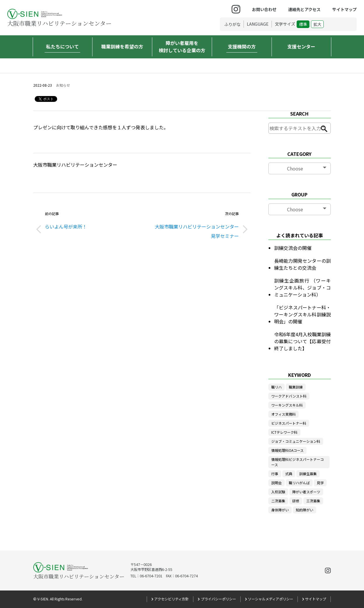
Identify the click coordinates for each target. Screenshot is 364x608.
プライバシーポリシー (218, 599)
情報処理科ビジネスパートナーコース (297, 462)
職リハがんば (299, 483)
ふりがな (232, 24)
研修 (296, 501)
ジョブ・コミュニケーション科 (296, 441)
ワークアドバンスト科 (289, 396)
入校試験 (278, 492)
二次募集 (278, 501)
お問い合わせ (264, 9)
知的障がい (304, 510)
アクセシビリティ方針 (171, 599)
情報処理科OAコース (287, 450)
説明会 (276, 483)
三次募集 (313, 501)
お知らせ (63, 85)
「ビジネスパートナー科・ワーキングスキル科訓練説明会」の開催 (302, 314)
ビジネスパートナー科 (289, 423)
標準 (303, 24)
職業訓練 (296, 387)
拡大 (317, 24)
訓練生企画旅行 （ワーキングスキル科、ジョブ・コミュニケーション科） (302, 288)
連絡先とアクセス (304, 9)
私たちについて (62, 46)
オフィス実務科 (283, 414)
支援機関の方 (242, 46)
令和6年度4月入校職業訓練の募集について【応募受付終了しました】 (302, 341)
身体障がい (280, 510)
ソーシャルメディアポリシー (271, 599)
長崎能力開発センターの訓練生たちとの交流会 (302, 264)
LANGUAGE (258, 24)
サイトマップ (344, 9)
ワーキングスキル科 (287, 405)
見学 (320, 483)
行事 (275, 474)
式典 (289, 474)
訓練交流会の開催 (293, 248)
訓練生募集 (308, 474)
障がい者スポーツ (306, 492)
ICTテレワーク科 (284, 432)
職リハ (276, 387)
